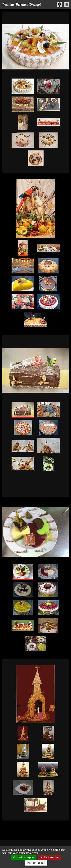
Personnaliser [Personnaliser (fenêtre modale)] (36, 863)
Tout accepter (24, 857)
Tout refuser (50, 857)
